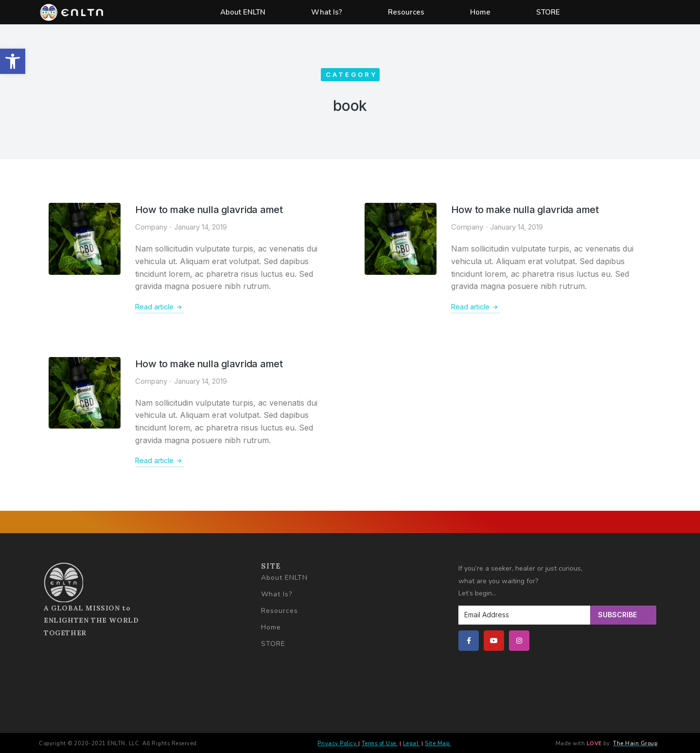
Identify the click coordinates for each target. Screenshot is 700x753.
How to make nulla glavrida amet (209, 210)
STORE (548, 12)
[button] (13, 61)
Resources (406, 12)
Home (480, 12)
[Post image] (85, 239)
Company (151, 227)
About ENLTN (243, 12)
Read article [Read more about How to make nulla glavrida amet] (159, 307)
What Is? (327, 12)
